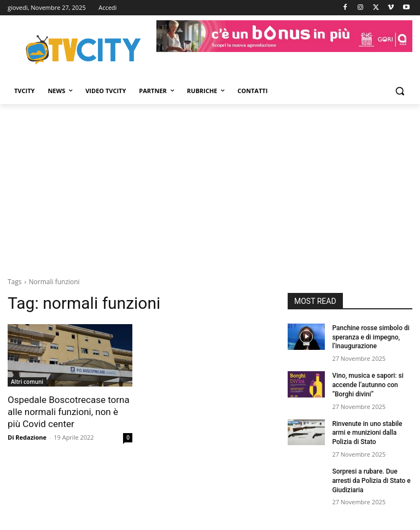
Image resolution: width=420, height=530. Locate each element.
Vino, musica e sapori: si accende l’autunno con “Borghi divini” (367, 385)
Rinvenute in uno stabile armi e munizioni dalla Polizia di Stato (367, 433)
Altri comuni (27, 382)
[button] (399, 91)
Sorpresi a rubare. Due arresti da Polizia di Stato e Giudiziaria (371, 481)
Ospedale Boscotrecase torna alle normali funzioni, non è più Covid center (69, 412)
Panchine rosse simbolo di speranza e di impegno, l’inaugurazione (371, 337)
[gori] (284, 36)
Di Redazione (27, 437)
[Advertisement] (210, 186)
